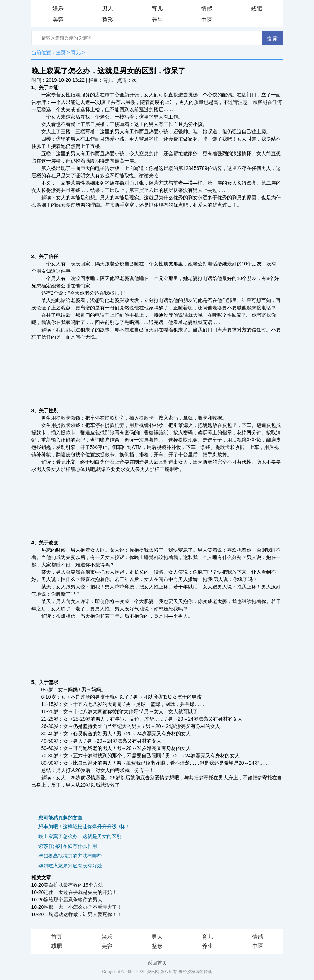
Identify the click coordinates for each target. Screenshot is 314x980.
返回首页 (157, 963)
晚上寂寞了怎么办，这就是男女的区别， (82, 836)
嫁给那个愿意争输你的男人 (73, 900)
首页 (57, 937)
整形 (108, 20)
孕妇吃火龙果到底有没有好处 (70, 866)
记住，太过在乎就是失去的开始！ (80, 892)
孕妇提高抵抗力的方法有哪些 (70, 856)
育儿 (157, 9)
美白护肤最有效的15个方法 (73, 885)
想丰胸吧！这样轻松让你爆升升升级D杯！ (84, 827)
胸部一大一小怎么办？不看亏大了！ (83, 907)
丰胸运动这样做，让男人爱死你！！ (83, 914)
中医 (207, 20)
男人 (108, 9)
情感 (207, 9)
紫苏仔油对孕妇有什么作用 (68, 846)
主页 (61, 52)
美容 (58, 20)
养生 (157, 20)
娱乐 (58, 9)
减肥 (256, 9)
